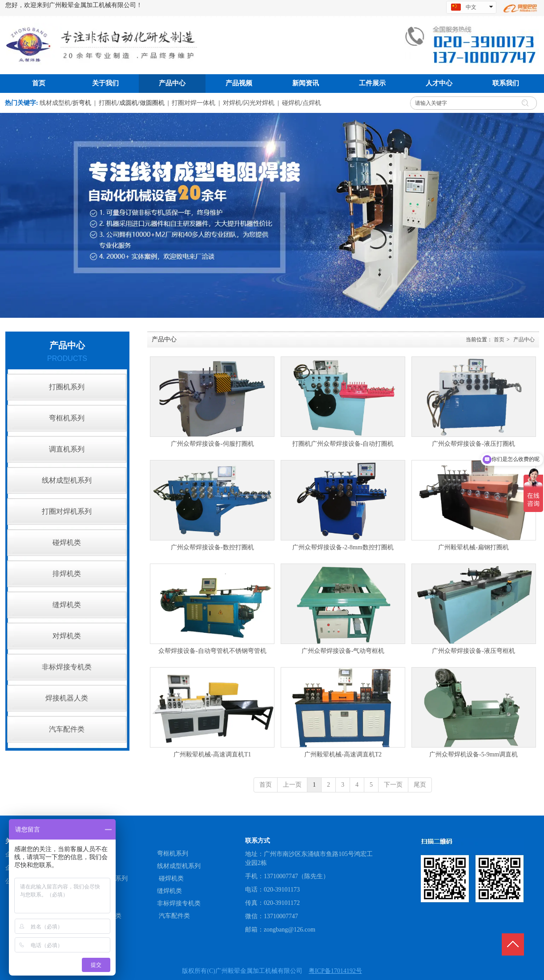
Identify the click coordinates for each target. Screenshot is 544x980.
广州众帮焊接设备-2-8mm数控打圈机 (343, 547)
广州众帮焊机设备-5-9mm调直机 (473, 754)
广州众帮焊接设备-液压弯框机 (473, 651)
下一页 (393, 785)
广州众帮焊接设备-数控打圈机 (212, 547)
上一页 (292, 785)
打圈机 (108, 103)
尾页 (420, 785)
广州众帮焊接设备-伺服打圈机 (212, 444)
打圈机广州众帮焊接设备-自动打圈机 (343, 444)
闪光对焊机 (259, 103)
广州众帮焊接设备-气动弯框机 (343, 651)
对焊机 (232, 103)
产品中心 (524, 340)
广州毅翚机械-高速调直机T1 (212, 754)
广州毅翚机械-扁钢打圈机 (473, 547)
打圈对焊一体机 (193, 103)
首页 (499, 340)
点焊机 (312, 103)
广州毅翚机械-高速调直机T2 (343, 754)
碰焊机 (291, 103)
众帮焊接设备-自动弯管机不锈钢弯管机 (212, 651)
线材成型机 (55, 103)
